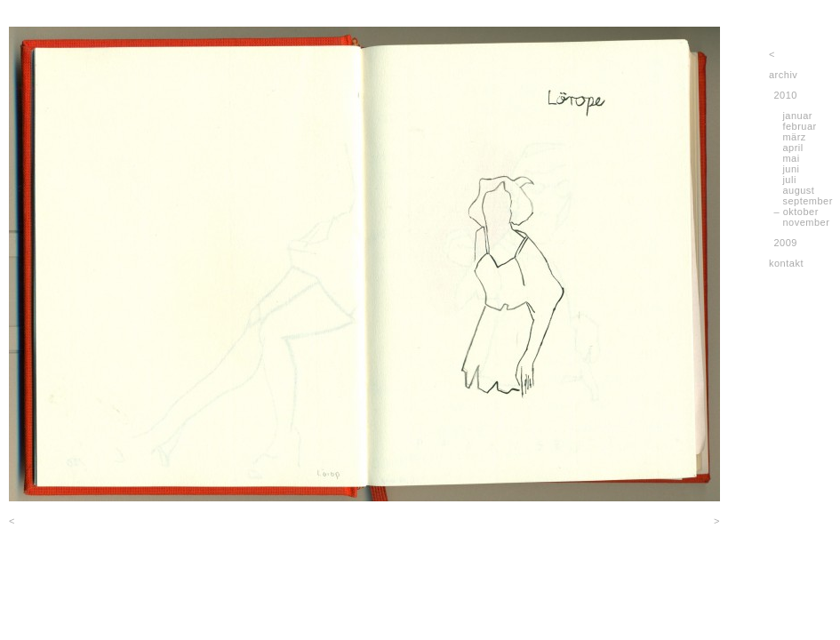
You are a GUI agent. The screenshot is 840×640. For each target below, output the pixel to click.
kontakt (786, 263)
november (806, 222)
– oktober (796, 212)
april (792, 148)
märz (794, 137)
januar (797, 116)
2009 (786, 243)
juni (791, 169)
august (798, 190)
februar (799, 126)
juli (789, 180)
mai (791, 158)
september (807, 201)
